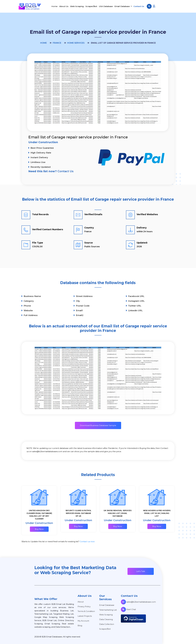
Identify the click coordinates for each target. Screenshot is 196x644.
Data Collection (107, 624)
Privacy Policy (84, 606)
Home (54, 6)
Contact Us (139, 6)
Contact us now (87, 541)
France (57, 43)
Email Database (122, 6)
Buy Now (39, 529)
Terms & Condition (86, 611)
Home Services (76, 43)
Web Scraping (77, 6)
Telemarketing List (108, 610)
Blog (80, 626)
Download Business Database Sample (98, 425)
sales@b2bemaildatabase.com (138, 602)
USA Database (106, 6)
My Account (83, 621)
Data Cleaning (106, 619)
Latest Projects (85, 616)
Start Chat (128, 609)
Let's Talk (141, 571)
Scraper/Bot (91, 6)
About (81, 602)
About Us (64, 6)
